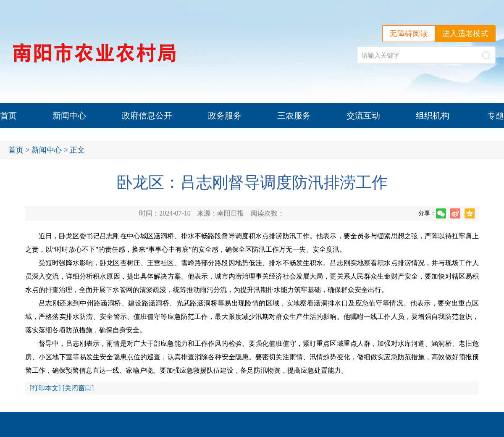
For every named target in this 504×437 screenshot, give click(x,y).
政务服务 (225, 116)
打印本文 (45, 388)
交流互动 (363, 116)
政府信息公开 (147, 116)
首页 (8, 116)
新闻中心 (69, 116)
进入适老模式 (465, 34)
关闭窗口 (78, 388)
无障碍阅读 (409, 34)
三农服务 (294, 116)
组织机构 (433, 116)
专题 (496, 116)
